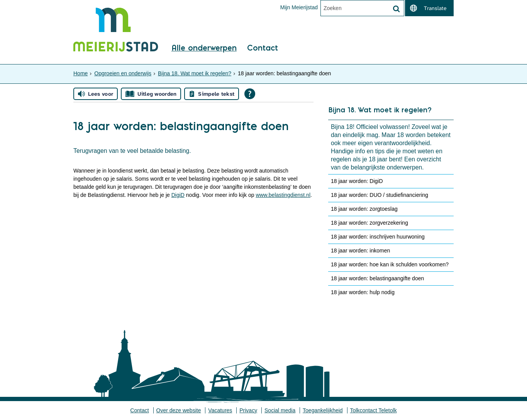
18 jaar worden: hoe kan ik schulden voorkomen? (390, 264)
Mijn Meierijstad (299, 7)
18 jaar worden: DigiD (357, 181)
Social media (280, 410)
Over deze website (179, 410)
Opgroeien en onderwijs (123, 73)
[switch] (429, 8)
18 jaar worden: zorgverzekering (369, 223)
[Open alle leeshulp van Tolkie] (250, 94)
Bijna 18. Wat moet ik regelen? (195, 73)
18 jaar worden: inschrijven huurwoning (378, 237)
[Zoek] (396, 9)
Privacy (248, 410)
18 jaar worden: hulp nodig (363, 292)
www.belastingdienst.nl (283, 195)
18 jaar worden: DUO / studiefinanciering (380, 195)
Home (80, 73)
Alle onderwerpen (204, 48)
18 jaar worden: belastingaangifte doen (377, 278)
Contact (263, 48)
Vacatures (220, 410)
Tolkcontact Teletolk (374, 410)
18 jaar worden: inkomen (360, 251)
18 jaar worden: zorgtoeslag (364, 209)
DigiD (178, 195)
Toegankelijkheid (323, 410)
